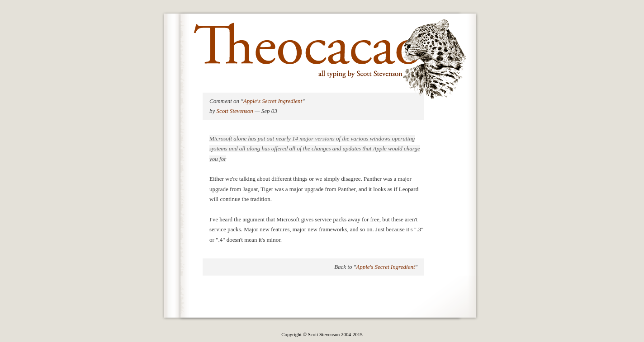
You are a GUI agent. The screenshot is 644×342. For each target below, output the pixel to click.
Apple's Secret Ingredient (273, 101)
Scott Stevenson (235, 111)
